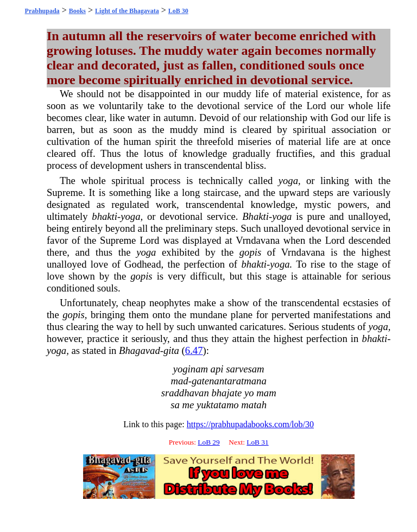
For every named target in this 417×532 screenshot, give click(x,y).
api (217, 369)
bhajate (226, 393)
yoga (288, 180)
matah (254, 405)
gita (171, 350)
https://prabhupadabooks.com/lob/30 (250, 424)
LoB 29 (208, 442)
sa (175, 405)
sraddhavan (185, 393)
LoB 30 (178, 11)
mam (266, 393)
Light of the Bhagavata (127, 11)
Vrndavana (258, 240)
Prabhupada (42, 11)
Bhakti (255, 216)
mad (180, 381)
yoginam (191, 369)
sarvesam (245, 369)
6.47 (194, 350)
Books (77, 11)
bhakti (105, 216)
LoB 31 (257, 442)
